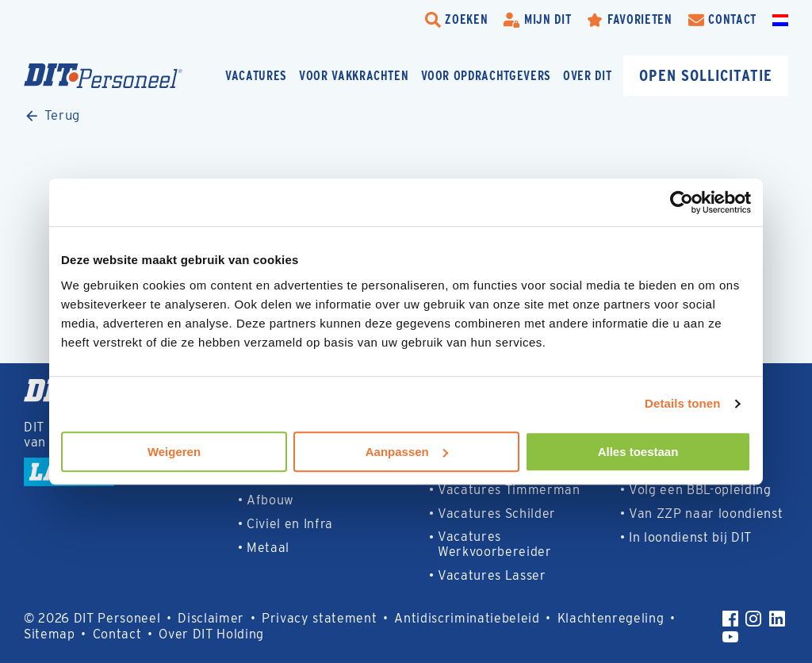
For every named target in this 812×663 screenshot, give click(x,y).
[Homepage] (103, 76)
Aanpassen (407, 452)
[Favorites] (629, 20)
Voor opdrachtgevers (486, 76)
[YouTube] (730, 637)
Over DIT (587, 76)
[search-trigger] (457, 20)
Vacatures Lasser (492, 575)
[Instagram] (753, 619)
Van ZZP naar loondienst (706, 514)
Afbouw (270, 500)
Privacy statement (319, 618)
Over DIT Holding (211, 634)
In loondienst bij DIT (690, 537)
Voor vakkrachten (354, 76)
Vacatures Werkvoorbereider (495, 544)
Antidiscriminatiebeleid (467, 618)
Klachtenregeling (611, 618)
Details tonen (682, 403)
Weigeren (174, 452)
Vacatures (256, 76)
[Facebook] (730, 619)
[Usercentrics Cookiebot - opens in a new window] (682, 202)
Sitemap (50, 634)
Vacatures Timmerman (509, 490)
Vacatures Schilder (497, 514)
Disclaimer (211, 618)
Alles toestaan (638, 452)
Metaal (268, 548)
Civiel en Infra (290, 524)
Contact (117, 634)
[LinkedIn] (777, 619)
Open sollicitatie (706, 75)
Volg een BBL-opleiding (700, 490)
